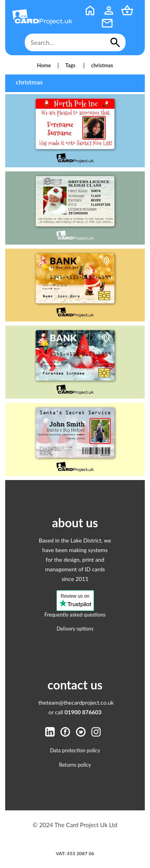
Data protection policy (75, 750)
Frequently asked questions (75, 615)
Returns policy (75, 765)
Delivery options (75, 629)
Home (44, 65)
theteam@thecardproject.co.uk (76, 702)
